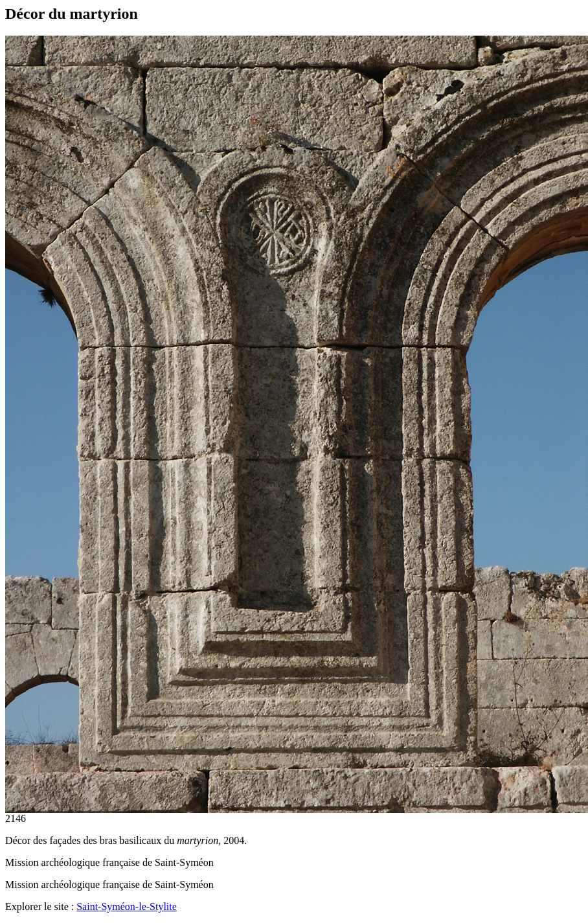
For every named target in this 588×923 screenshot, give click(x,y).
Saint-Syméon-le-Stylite (127, 906)
